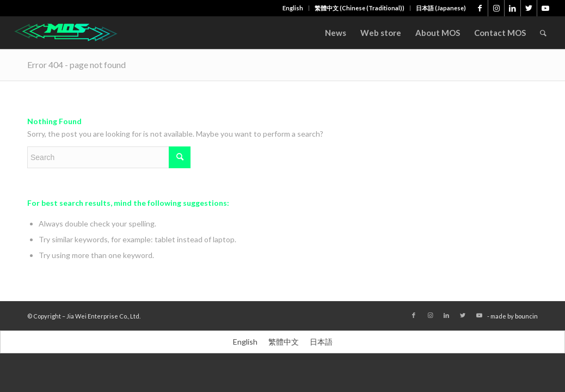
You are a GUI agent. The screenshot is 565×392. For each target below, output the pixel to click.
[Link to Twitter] (529, 8)
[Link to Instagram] (496, 8)
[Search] (543, 33)
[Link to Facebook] (480, 8)
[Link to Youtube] (545, 8)
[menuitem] (293, 8)
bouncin (526, 316)
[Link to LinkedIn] (512, 8)
